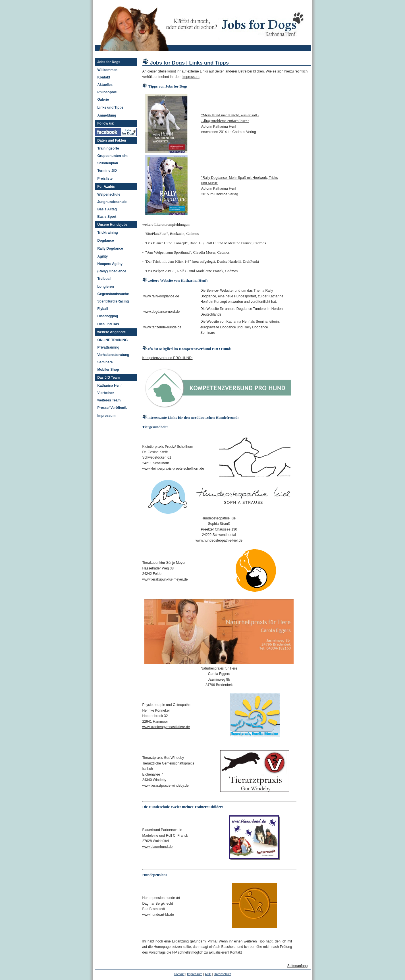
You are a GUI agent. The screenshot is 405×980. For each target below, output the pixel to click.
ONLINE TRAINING (113, 340)
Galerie (103, 100)
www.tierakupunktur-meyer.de (165, 579)
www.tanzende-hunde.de (163, 327)
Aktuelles (105, 85)
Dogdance (106, 241)
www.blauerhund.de (158, 847)
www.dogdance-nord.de (162, 312)
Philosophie (107, 92)
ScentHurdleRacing (113, 301)
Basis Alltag (107, 209)
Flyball (103, 309)
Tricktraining (108, 233)
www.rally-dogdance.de (161, 296)
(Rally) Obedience (112, 271)
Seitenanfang (298, 966)
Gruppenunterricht (113, 156)
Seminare (105, 362)
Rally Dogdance (110, 248)
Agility (103, 256)
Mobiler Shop (108, 370)
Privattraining (108, 347)
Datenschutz (222, 974)
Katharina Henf (110, 386)
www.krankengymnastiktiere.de (166, 727)
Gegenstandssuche (113, 294)
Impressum (107, 416)
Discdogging (108, 316)
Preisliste (105, 179)
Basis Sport (107, 217)
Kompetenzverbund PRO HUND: (168, 358)
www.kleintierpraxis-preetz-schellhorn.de (173, 469)
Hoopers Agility (110, 264)
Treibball (104, 279)
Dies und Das (108, 324)
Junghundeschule (112, 202)
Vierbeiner (106, 393)
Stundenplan (108, 163)
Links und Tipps (111, 107)
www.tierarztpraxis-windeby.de (166, 786)
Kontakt (104, 77)
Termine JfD (107, 171)
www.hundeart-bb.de (158, 915)
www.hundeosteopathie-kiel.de (219, 540)
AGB (208, 974)
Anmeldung (107, 115)
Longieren (106, 287)
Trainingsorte (108, 148)
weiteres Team (109, 400)
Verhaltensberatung (113, 355)
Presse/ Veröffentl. (112, 408)
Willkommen (108, 70)
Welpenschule (109, 194)
